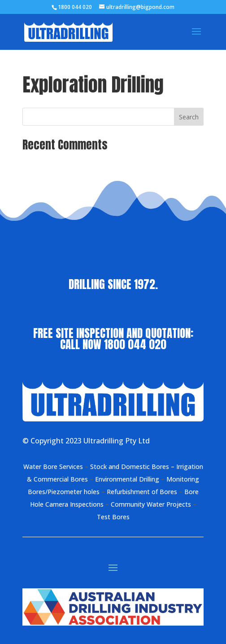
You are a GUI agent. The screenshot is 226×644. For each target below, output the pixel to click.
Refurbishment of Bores (142, 492)
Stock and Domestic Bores (130, 467)
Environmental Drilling (128, 479)
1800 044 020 (135, 344)
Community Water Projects (151, 504)
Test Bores (113, 517)
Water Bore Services (53, 467)
